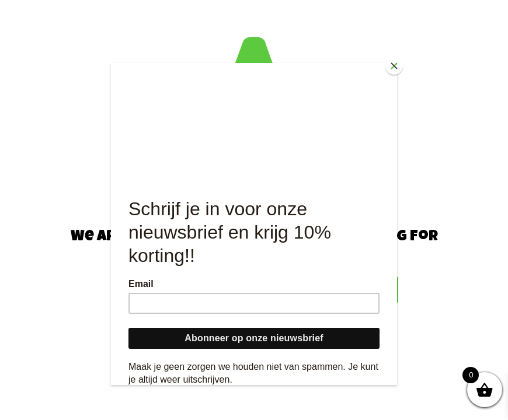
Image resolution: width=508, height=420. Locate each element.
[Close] (394, 66)
